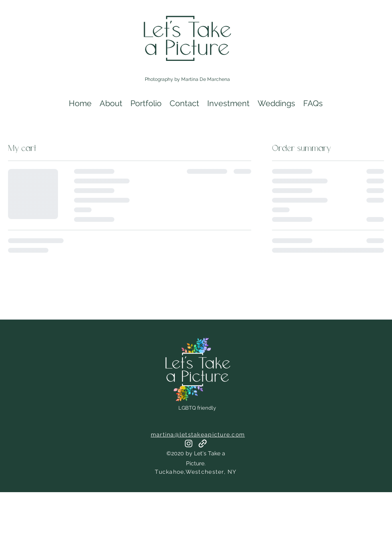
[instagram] (189, 443)
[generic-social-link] (203, 443)
